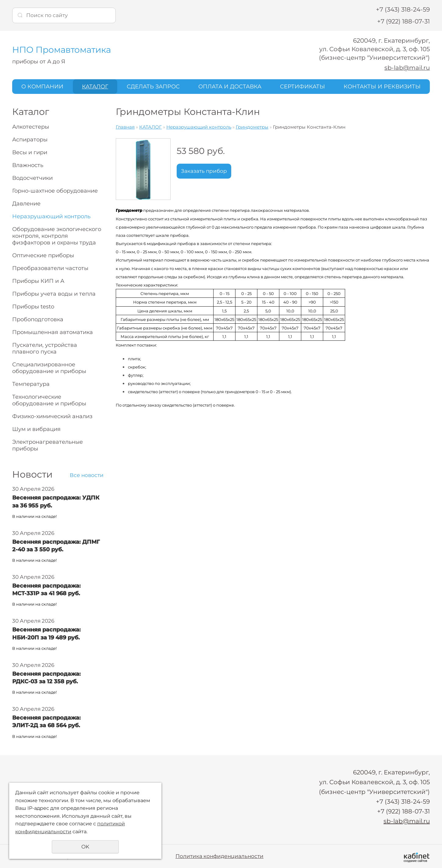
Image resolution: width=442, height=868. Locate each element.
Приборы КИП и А (38, 281)
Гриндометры (252, 127)
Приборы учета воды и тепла (54, 294)
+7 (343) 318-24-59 (403, 9)
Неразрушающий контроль (51, 216)
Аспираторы (30, 140)
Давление (26, 204)
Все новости (87, 475)
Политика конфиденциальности (219, 856)
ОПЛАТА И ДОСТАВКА (230, 86)
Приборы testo (33, 307)
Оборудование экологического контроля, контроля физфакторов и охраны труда (57, 236)
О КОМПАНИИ (42, 86)
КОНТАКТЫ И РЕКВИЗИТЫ (382, 86)
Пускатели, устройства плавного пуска (45, 348)
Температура (31, 384)
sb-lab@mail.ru (407, 68)
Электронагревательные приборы (48, 445)
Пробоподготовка (38, 319)
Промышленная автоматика (53, 332)
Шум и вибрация (36, 429)
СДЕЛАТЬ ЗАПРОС (153, 86)
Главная (125, 127)
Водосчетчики (32, 178)
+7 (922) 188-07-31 (403, 21)
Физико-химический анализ (52, 416)
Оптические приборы (43, 255)
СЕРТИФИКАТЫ (302, 86)
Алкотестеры (31, 127)
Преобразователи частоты (50, 268)
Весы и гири (30, 152)
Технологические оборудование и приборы (49, 400)
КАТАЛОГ (95, 86)
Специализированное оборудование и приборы (49, 368)
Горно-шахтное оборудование (55, 191)
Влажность (28, 165)
